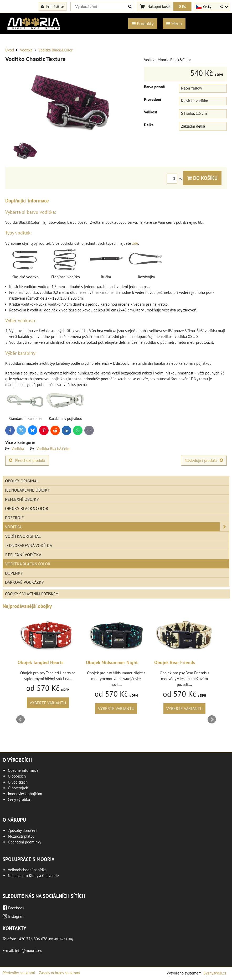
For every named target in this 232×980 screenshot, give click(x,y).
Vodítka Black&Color (54, 449)
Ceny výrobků (19, 799)
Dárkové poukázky (24, 582)
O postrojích (18, 788)
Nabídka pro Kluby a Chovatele (33, 876)
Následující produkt (204, 460)
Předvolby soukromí (19, 973)
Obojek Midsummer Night (177, 662)
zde (135, 243)
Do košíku (202, 178)
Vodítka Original (23, 536)
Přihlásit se (53, 6)
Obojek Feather (30, 662)
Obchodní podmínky (25, 842)
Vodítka (18, 449)
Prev (20, 720)
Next (212, 720)
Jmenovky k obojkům (25, 794)
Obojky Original (22, 481)
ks (175, 179)
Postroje (14, 518)
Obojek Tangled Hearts (105, 662)
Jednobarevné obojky (27, 490)
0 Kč (182, 6)
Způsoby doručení (23, 830)
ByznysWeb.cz (215, 973)
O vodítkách (18, 782)
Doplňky (14, 573)
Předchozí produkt (27, 460)
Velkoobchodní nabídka (27, 870)
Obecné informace (23, 770)
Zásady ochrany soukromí (60, 973)
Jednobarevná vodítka (29, 545)
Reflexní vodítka (23, 555)
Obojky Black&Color (27, 508)
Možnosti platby (21, 836)
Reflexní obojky (22, 499)
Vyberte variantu (44, 703)
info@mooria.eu (29, 950)
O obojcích (17, 776)
